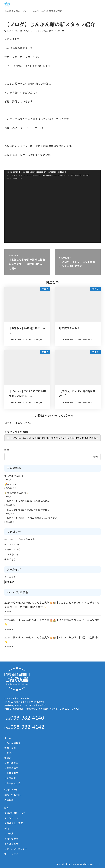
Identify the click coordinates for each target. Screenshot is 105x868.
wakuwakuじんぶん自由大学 (20, 539)
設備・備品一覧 (12, 795)
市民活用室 (12, 773)
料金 (7, 808)
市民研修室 (12, 763)
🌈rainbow (10, 484)
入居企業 (9, 800)
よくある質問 (11, 844)
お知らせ (9, 549)
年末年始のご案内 (14, 476)
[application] (52, 206)
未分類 (8, 559)
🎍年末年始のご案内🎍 (16, 493)
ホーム (8, 738)
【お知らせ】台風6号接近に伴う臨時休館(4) (27, 501)
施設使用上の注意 (14, 823)
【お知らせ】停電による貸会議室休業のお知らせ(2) (31, 518)
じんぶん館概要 (12, 743)
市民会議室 (12, 768)
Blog (7, 828)
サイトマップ (11, 854)
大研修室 (11, 778)
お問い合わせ (11, 839)
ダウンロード (11, 818)
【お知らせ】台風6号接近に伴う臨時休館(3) (27, 510)
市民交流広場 (13, 783)
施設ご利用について (15, 813)
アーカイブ (10, 577)
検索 (7, 450)
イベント (9, 544)
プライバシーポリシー (16, 849)
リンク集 (9, 833)
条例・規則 (10, 748)
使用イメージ (11, 790)
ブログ (68, 31)
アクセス (9, 753)
